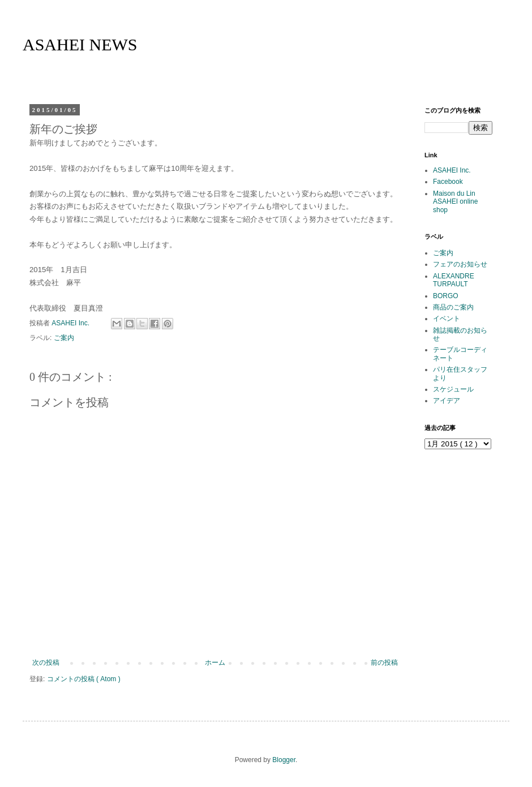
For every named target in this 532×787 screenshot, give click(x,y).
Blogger (284, 760)
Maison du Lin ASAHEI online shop (455, 202)
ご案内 (64, 338)
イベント (447, 319)
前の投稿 (384, 663)
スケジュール (453, 389)
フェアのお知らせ (460, 264)
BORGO (446, 296)
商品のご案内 (453, 307)
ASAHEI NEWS (80, 44)
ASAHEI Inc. (452, 170)
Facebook (448, 182)
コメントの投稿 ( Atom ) (84, 679)
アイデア (447, 401)
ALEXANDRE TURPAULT (454, 280)
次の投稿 (46, 663)
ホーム (215, 663)
